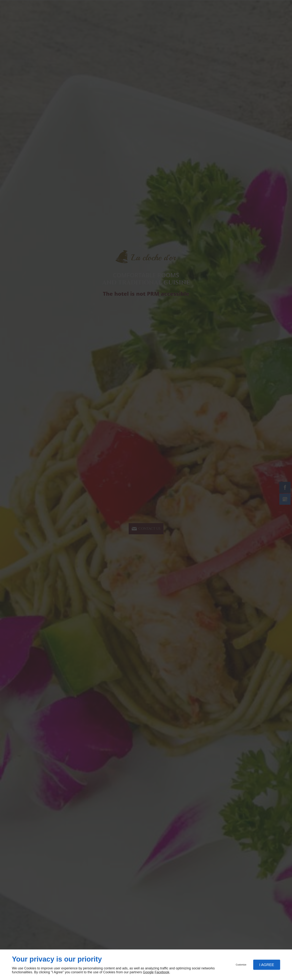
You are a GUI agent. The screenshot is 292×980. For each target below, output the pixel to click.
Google (148, 972)
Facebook (162, 972)
